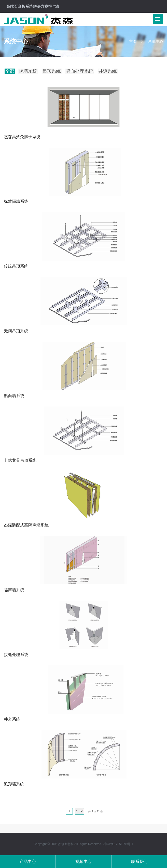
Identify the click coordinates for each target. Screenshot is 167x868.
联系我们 (139, 862)
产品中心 (28, 862)
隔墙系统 (28, 71)
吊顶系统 (52, 71)
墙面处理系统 (80, 71)
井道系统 (108, 71)
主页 (133, 41)
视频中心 (83, 862)
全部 (10, 71)
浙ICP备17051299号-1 (118, 844)
